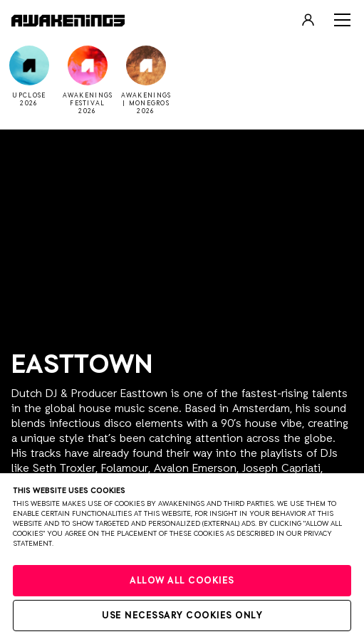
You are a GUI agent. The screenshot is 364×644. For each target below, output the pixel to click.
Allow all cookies (182, 581)
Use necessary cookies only (182, 616)
